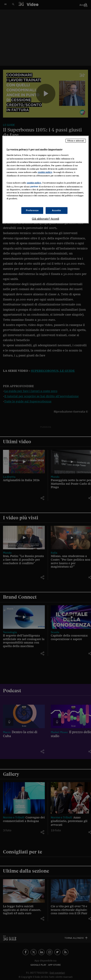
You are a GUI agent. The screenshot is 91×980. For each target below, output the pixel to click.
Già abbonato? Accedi (45, 219)
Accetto (57, 210)
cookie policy (45, 172)
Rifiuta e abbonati (76, 140)
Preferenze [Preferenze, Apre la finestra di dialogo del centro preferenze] (32, 210)
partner (34, 186)
